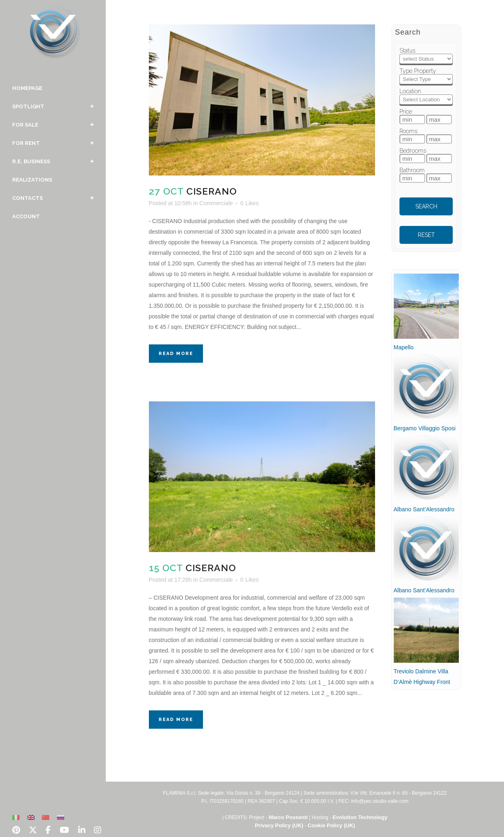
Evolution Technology (360, 817)
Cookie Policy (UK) (331, 825)
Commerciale (216, 203)
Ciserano (212, 191)
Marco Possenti (288, 817)
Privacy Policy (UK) (279, 825)
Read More (176, 354)
